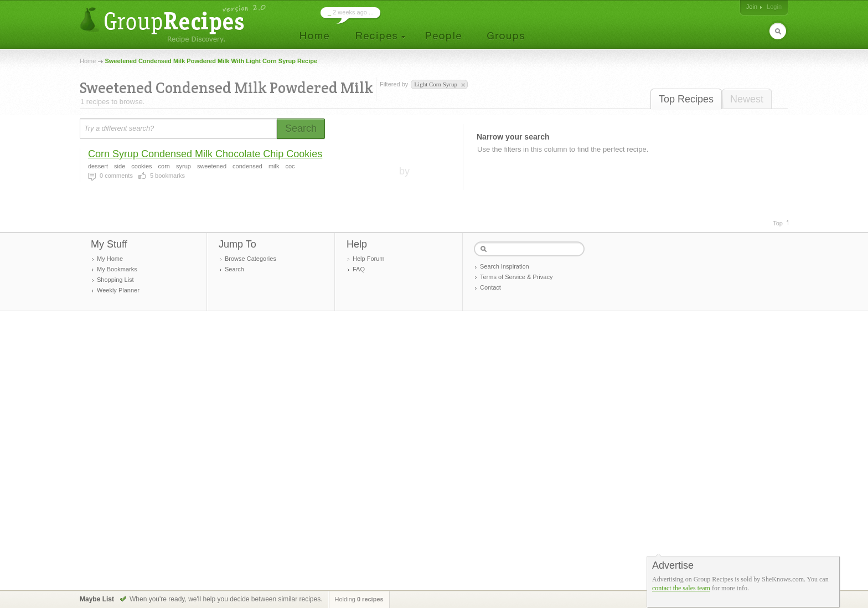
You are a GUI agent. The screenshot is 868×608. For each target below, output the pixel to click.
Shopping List (115, 280)
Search (234, 269)
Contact (490, 287)
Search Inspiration (505, 266)
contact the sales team (681, 588)
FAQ (359, 269)
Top (778, 223)
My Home (110, 259)
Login (774, 7)
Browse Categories (250, 259)
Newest (747, 99)
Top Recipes (686, 99)
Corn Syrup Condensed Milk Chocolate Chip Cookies (205, 154)
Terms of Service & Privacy (516, 277)
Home (88, 61)
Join (752, 7)
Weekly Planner (118, 290)
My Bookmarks (117, 269)
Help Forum (368, 259)
